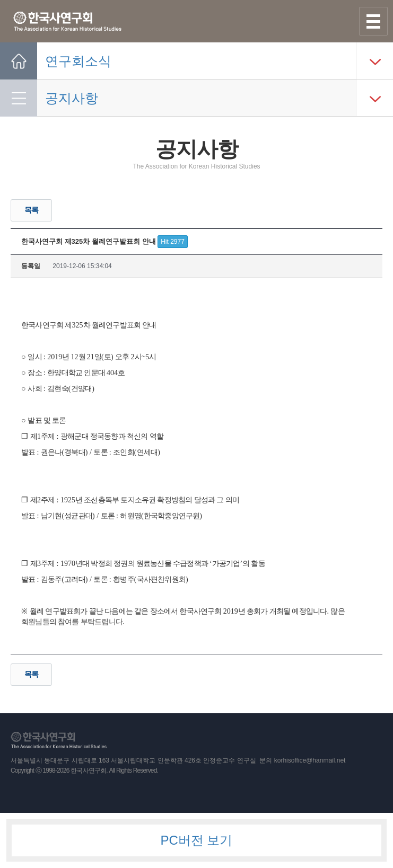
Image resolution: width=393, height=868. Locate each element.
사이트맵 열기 (373, 21)
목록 (31, 210)
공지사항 (72, 98)
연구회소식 (78, 61)
